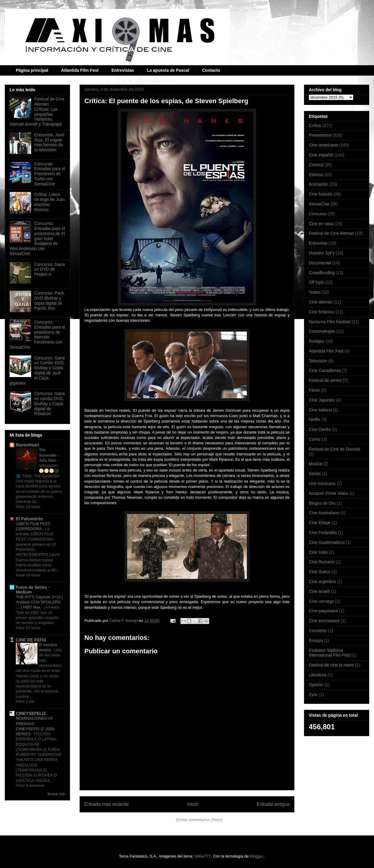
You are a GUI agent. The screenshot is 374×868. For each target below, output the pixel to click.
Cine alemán (321, 302)
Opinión (316, 685)
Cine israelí (319, 591)
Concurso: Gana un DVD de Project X (50, 269)
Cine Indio (318, 552)
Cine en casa (321, 224)
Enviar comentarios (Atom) (199, 820)
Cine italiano (320, 410)
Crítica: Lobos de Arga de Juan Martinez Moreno (50, 202)
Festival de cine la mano (331, 665)
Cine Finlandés (323, 533)
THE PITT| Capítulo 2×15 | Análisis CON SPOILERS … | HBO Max (39, 602)
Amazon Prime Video (328, 493)
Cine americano (323, 145)
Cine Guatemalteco (327, 542)
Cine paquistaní (323, 611)
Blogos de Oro (322, 503)
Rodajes (316, 341)
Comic (315, 439)
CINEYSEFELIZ (31, 713)
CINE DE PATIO (31, 640)
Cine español (321, 155)
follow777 (203, 856)
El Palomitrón (29, 519)
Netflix (315, 419)
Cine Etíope (320, 523)
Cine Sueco (320, 572)
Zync (313, 695)
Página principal (32, 70)
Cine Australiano (324, 513)
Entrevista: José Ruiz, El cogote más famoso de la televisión (49, 142)
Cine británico (322, 312)
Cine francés (321, 194)
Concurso (318, 214)
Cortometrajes (322, 331)
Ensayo (316, 640)
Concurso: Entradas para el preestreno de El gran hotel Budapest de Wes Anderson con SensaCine (37, 238)
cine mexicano (322, 483)
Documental (320, 263)
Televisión (318, 361)
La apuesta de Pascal (168, 70)
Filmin (314, 390)
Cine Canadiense (325, 370)
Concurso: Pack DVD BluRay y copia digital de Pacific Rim (49, 300)
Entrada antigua (273, 804)
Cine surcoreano (324, 621)
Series (315, 474)
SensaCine (319, 204)
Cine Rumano (322, 562)
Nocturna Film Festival (330, 322)
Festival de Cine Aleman (331, 233)
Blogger (256, 856)
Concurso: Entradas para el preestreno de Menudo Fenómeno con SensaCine (37, 335)
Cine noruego (321, 601)
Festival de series (325, 380)
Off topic (317, 282)
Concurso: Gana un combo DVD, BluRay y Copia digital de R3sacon (50, 404)
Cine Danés (320, 429)
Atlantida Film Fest (80, 70)
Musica (315, 464)
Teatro (315, 292)
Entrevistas (123, 70)
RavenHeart (28, 445)
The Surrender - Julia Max (49, 455)
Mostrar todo (56, 794)
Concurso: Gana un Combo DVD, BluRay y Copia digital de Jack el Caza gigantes (37, 370)
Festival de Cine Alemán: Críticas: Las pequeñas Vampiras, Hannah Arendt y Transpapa (37, 112)
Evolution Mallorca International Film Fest (330, 653)
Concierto (318, 631)
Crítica (315, 126)
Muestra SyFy (322, 253)
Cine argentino (322, 582)
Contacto (211, 70)
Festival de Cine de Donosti (334, 449)
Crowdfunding (322, 273)
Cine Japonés (322, 400)
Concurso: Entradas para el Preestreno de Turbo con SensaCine (50, 174)
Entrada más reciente (107, 804)
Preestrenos (320, 135)
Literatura (318, 675)
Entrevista (318, 243)
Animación (318, 184)
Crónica (316, 165)
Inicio (193, 804)
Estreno (316, 175)
